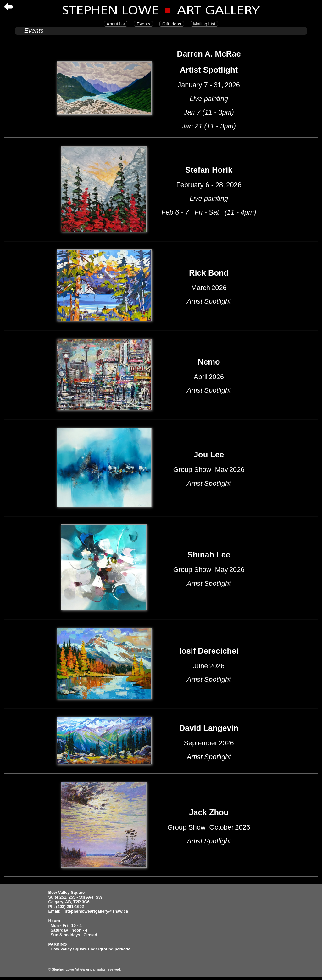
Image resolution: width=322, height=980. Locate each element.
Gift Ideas (172, 24)
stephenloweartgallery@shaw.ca (97, 911)
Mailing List (204, 24)
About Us (116, 24)
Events (143, 24)
